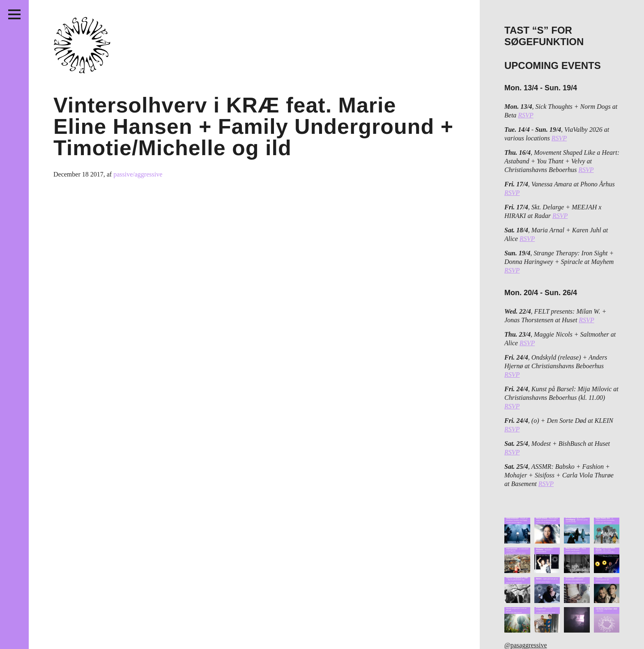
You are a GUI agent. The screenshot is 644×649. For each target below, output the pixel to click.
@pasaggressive (526, 645)
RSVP (526, 115)
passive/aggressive (138, 174)
